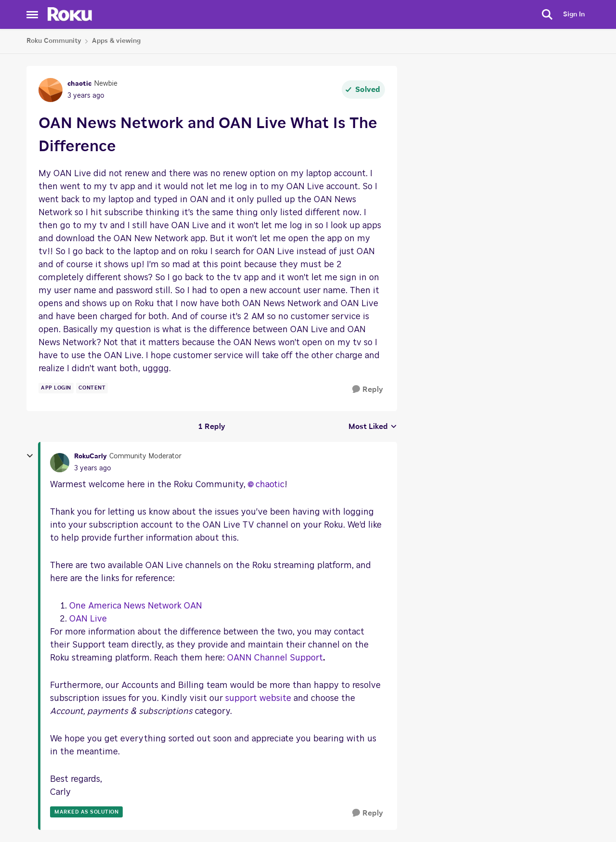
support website (258, 699)
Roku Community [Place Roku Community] (54, 41)
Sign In (574, 14)
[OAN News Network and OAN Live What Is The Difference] (93, 469)
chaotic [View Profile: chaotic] (79, 84)
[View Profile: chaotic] (51, 90)
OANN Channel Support (275, 658)
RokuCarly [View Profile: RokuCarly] (90, 456)
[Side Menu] (32, 14)
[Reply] (368, 390)
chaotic (270, 485)
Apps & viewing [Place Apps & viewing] (116, 41)
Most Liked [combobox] (373, 427)
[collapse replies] (30, 456)
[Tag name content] (92, 388)
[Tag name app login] (56, 388)
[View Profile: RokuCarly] (60, 463)
